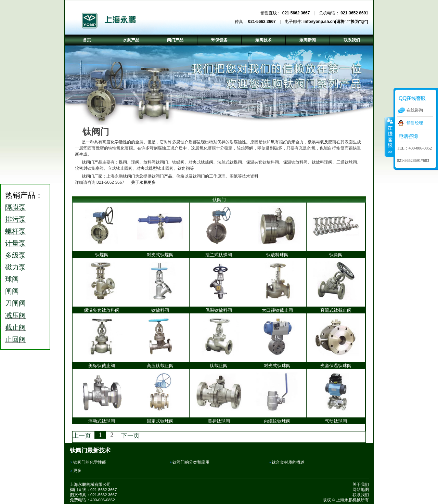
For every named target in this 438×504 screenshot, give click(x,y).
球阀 (12, 279)
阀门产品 (175, 40)
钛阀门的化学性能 (90, 462)
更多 (77, 470)
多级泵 (15, 255)
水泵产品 (131, 40)
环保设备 (219, 40)
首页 (87, 40)
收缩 (389, 137)
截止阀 (15, 327)
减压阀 (15, 315)
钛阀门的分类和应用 (191, 462)
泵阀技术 (263, 40)
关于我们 (361, 484)
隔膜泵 (15, 207)
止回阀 (15, 339)
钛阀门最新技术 (90, 450)
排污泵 (15, 219)
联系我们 (361, 495)
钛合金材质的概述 (288, 462)
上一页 (82, 436)
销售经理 (415, 123)
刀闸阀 (15, 303)
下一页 (130, 436)
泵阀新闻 (308, 40)
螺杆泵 (15, 231)
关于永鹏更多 (140, 182)
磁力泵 (15, 267)
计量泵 (15, 243)
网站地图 (361, 490)
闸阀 (12, 291)
